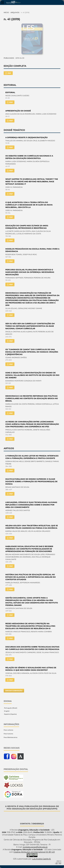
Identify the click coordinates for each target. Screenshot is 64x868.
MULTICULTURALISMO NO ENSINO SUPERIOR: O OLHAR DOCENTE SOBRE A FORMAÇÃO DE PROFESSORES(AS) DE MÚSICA (31, 482)
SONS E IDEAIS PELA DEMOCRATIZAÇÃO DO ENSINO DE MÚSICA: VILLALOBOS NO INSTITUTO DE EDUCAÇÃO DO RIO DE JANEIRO (32, 375)
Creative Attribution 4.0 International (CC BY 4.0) (34, 852)
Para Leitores (8, 730)
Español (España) (10, 714)
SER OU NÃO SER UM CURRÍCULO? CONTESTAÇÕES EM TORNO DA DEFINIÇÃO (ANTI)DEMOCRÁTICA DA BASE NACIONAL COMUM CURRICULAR (30, 326)
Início (6, 12)
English (7, 711)
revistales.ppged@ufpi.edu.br (35, 847)
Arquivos (15, 12)
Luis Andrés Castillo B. (42, 859)
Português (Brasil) (10, 708)
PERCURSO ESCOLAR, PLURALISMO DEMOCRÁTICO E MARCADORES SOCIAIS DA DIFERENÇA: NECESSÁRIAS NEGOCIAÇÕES (30, 272)
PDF (9, 73)
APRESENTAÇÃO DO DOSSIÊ (18, 111)
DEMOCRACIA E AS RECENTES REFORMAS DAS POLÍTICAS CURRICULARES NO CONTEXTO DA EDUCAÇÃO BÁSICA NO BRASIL (32, 398)
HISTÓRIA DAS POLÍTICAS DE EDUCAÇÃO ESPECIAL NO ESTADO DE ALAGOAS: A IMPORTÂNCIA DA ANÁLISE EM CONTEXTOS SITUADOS (30, 577)
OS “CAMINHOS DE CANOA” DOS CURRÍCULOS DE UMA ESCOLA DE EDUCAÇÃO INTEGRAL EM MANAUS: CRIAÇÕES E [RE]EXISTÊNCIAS (32, 352)
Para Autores (8, 734)
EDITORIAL (10, 92)
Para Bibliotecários (11, 737)
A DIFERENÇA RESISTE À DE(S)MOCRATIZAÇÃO (26, 137)
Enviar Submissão (14, 691)
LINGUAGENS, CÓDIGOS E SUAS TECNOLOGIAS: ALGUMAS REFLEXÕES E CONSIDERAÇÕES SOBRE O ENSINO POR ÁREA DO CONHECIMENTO (31, 505)
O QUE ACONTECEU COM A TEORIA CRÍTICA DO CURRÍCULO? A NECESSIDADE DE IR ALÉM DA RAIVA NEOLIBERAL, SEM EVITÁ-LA (29, 205)
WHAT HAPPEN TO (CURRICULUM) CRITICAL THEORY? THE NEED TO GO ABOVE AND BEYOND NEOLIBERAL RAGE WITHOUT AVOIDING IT (32, 182)
